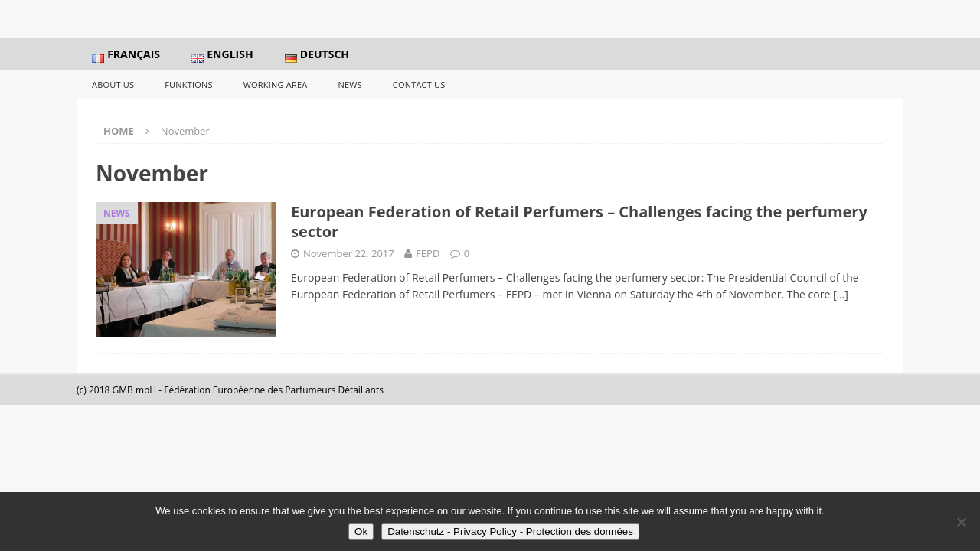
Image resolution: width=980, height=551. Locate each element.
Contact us (419, 85)
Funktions (189, 85)
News (350, 85)
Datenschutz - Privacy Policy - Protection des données (510, 531)
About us (113, 85)
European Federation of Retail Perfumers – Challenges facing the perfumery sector (579, 222)
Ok (361, 531)
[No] (961, 522)
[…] (841, 294)
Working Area (276, 85)
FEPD (428, 253)
